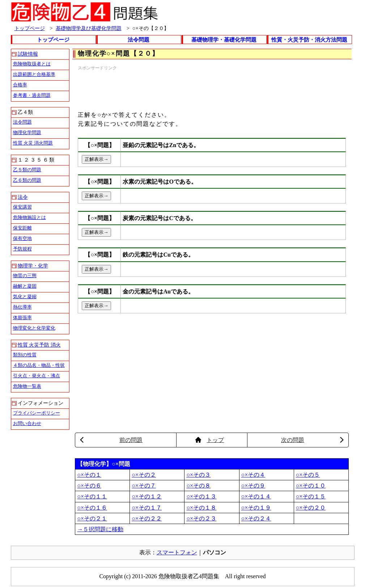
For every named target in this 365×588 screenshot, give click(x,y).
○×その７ (144, 486)
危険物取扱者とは (32, 64)
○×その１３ (201, 496)
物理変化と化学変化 (34, 328)
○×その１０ (311, 486)
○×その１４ (256, 496)
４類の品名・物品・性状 (39, 365)
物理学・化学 (33, 266)
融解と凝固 (25, 286)
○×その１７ (147, 508)
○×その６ (89, 486)
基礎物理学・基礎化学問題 (224, 40)
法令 (23, 197)
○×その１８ (201, 508)
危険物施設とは (29, 217)
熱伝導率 (22, 307)
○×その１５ (311, 496)
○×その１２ (147, 496)
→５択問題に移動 (100, 529)
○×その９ (253, 486)
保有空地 (22, 238)
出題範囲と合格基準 (34, 74)
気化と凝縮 (25, 297)
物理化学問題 (27, 132)
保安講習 (22, 207)
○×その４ (253, 475)
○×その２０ (311, 508)
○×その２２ (147, 518)
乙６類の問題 (27, 180)
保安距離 (22, 228)
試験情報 (28, 54)
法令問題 (139, 40)
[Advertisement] (209, 88)
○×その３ (198, 475)
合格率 (20, 85)
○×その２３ (201, 518)
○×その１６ (92, 508)
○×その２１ (92, 518)
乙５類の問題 (27, 170)
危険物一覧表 (27, 386)
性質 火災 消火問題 (33, 143)
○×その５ (308, 475)
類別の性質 (25, 355)
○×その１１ (92, 496)
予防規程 (22, 249)
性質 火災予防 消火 (39, 345)
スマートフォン (177, 552)
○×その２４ (256, 518)
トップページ (30, 28)
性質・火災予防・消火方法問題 (309, 40)
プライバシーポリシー (37, 413)
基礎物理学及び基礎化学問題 (89, 28)
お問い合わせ (27, 423)
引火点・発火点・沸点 (37, 376)
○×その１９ (256, 508)
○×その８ (198, 486)
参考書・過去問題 (32, 95)
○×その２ (144, 475)
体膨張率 (22, 317)
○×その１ (89, 475)
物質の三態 (25, 276)
